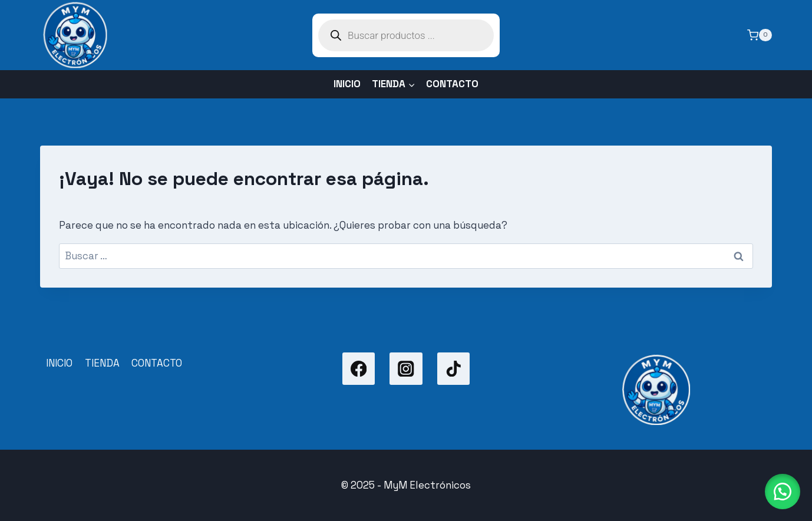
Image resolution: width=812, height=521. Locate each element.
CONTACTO (452, 84)
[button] (783, 492)
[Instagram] (406, 369)
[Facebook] (359, 369)
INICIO (347, 84)
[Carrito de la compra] (760, 35)
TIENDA (102, 363)
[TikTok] (453, 369)
